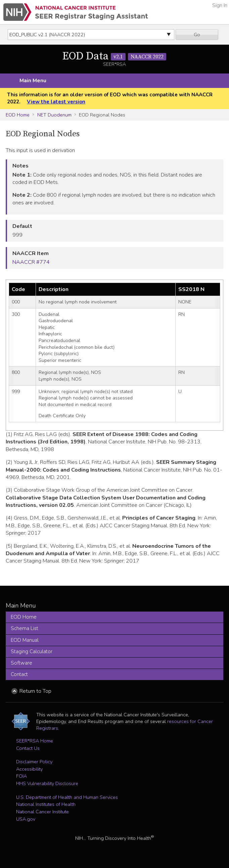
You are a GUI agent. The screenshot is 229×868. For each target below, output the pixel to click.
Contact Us (28, 748)
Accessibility (29, 769)
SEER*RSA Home (35, 741)
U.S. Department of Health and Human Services (67, 797)
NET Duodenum (54, 115)
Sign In (220, 5)
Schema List (25, 628)
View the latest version (56, 102)
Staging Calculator (32, 652)
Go (197, 35)
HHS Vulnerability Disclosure (47, 783)
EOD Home (18, 115)
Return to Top (35, 691)
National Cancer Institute (42, 812)
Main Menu (33, 81)
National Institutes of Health (46, 804)
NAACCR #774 (31, 262)
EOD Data (114, 56)
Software (21, 663)
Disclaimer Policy (34, 762)
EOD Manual (25, 640)
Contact (19, 674)
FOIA (21, 776)
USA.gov (26, 819)
